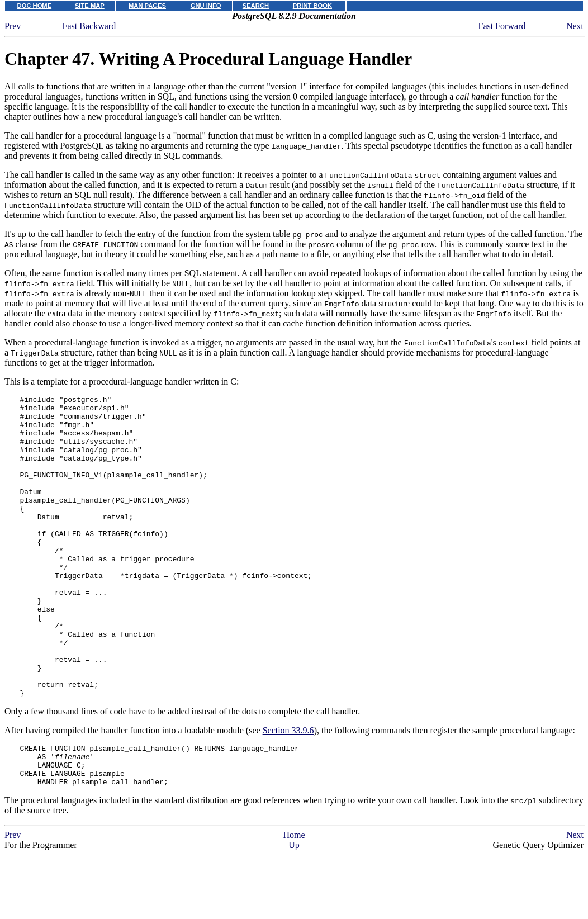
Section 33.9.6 (288, 791)
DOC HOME (35, 6)
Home (294, 904)
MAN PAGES (147, 6)
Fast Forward (502, 26)
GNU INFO (206, 6)
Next (575, 26)
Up (294, 914)
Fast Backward (89, 26)
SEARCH (256, 6)
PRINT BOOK (312, 6)
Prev (13, 26)
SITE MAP (90, 6)
